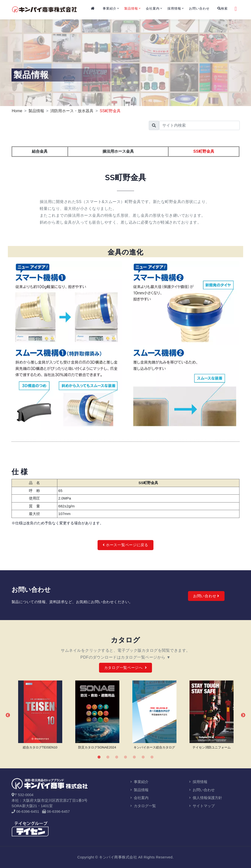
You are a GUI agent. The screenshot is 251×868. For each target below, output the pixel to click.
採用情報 (174, 8)
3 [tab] (117, 757)
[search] (199, 125)
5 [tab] (134, 757)
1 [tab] (99, 757)
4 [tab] (125, 757)
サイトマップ (201, 806)
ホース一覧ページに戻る (125, 545)
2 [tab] (108, 757)
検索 (223, 8)
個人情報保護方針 (205, 798)
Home (17, 111)
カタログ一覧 (143, 806)
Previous (8, 715)
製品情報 (131, 8)
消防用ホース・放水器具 (72, 111)
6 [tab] (143, 757)
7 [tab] (152, 757)
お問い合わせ (199, 8)
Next (243, 715)
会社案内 (153, 8)
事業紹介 (110, 8)
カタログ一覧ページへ (126, 668)
